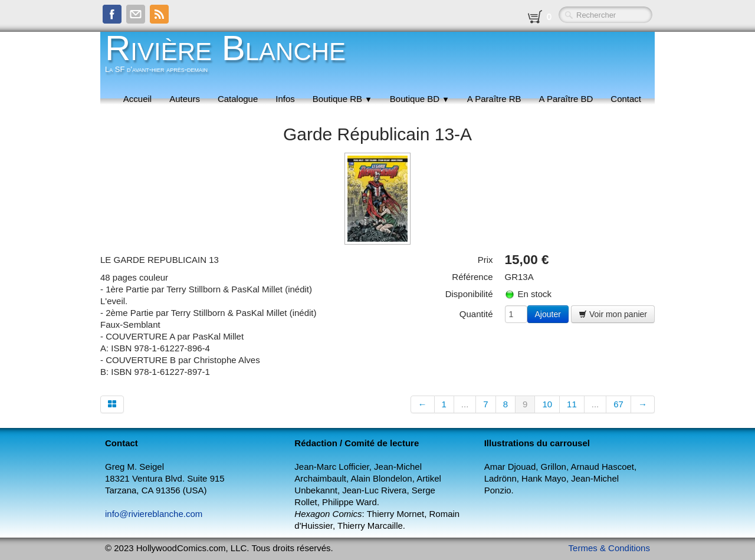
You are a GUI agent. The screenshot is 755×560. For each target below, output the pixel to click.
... (465, 404)
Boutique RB (342, 99)
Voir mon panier (613, 314)
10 (547, 404)
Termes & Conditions (609, 548)
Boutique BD (420, 99)
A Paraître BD (566, 99)
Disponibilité (469, 294)
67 (618, 404)
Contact (626, 99)
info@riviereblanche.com (154, 514)
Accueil (137, 99)
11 (572, 404)
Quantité (476, 314)
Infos (285, 99)
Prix (485, 260)
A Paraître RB (494, 99)
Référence (472, 277)
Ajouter (548, 314)
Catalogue (238, 99)
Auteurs (185, 99)
